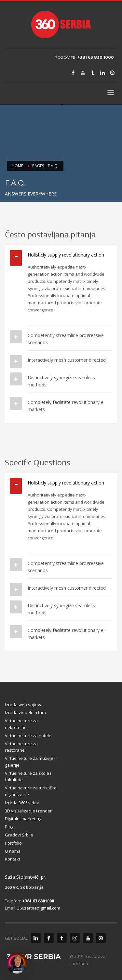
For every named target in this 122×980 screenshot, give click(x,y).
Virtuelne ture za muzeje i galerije (30, 762)
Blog (9, 827)
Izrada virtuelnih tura (26, 712)
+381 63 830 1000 (96, 57)
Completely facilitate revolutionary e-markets (66, 406)
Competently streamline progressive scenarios (66, 339)
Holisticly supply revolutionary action (66, 255)
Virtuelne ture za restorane (21, 747)
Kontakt (13, 859)
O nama (13, 851)
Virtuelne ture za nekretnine (21, 724)
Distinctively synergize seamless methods (61, 381)
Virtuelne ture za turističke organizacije (31, 791)
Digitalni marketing (23, 819)
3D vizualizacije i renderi (29, 811)
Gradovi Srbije (19, 835)
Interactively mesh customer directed (67, 360)
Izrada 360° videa (22, 803)
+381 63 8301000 (38, 901)
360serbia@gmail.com (39, 908)
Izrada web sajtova (24, 705)
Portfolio (13, 843)
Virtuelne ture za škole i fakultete (28, 777)
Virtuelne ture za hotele (28, 735)
